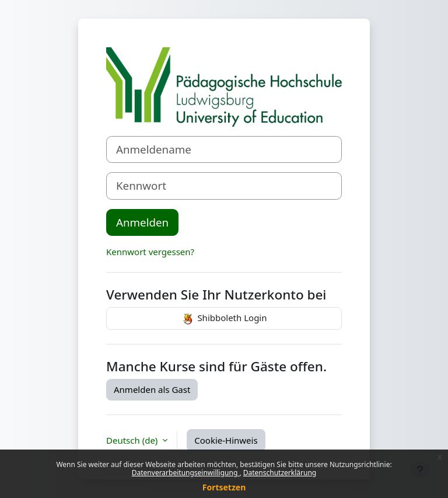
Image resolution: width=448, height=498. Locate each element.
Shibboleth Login (224, 319)
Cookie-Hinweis (226, 440)
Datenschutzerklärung (280, 473)
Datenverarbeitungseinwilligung (186, 473)
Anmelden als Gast (152, 389)
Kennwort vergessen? (150, 252)
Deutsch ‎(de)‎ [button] (133, 440)
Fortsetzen (224, 487)
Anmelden (142, 222)
